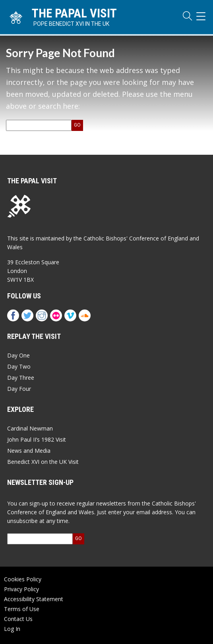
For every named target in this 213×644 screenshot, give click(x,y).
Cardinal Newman (30, 428)
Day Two (19, 366)
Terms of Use (22, 609)
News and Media (29, 451)
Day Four (19, 389)
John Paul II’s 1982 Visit (37, 439)
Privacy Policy (21, 589)
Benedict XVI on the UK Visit (43, 462)
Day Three (21, 378)
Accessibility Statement (34, 599)
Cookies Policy (23, 579)
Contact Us (18, 619)
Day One (18, 355)
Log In (12, 629)
